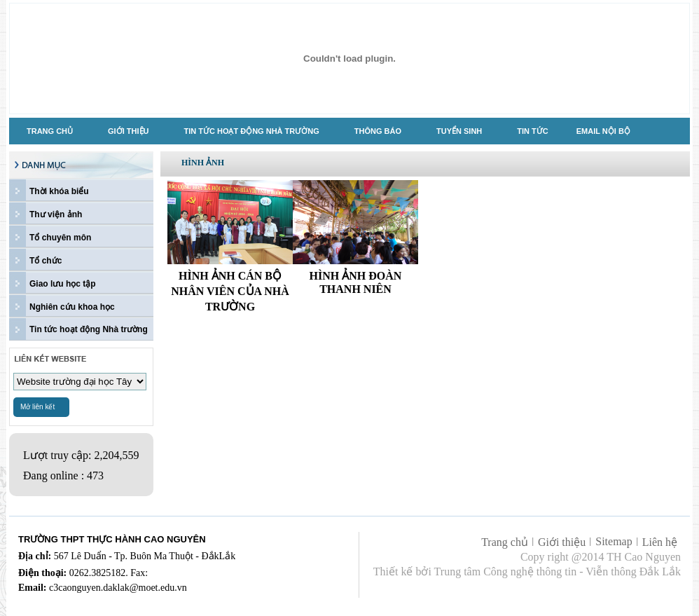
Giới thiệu (562, 542)
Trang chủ (505, 542)
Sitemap (614, 541)
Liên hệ (660, 542)
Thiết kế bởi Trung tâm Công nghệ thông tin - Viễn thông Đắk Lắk (527, 571)
